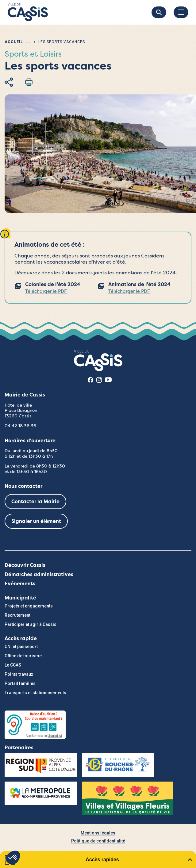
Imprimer (29, 82)
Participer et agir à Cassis (31, 624)
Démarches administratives (39, 574)
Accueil (14, 42)
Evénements (20, 584)
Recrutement (17, 615)
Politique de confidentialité (98, 841)
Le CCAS (13, 665)
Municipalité (20, 598)
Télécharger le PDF (46, 291)
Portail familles (20, 683)
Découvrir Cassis (25, 565)
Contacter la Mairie (35, 502)
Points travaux (19, 674)
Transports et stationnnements (35, 693)
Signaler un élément (36, 521)
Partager (9, 82)
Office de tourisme (23, 656)
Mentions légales (98, 833)
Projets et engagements (29, 606)
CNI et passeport (21, 647)
